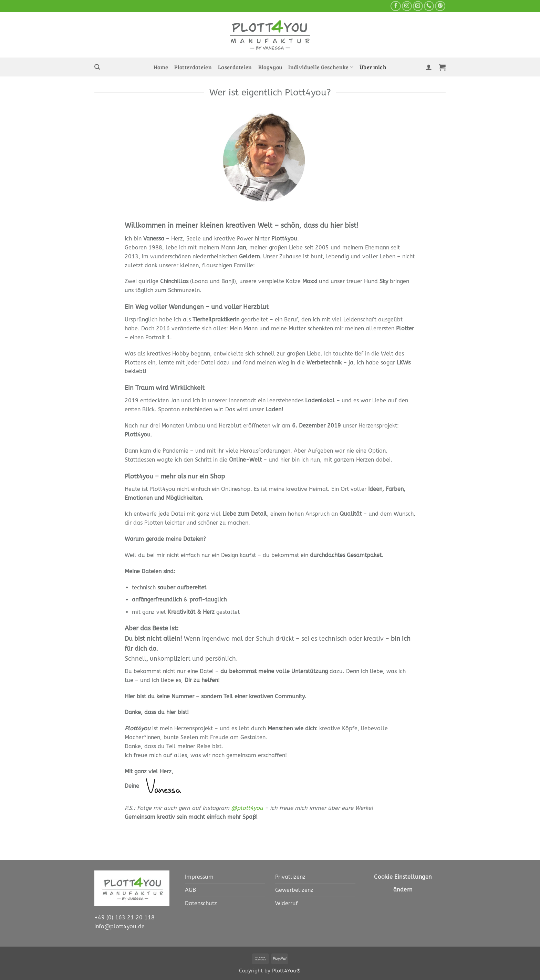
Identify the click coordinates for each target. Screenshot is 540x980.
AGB (190, 890)
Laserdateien (235, 67)
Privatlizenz (290, 877)
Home (161, 67)
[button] (97, 67)
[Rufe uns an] (429, 6)
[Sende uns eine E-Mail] (418, 6)
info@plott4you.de (120, 926)
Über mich (373, 67)
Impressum (199, 877)
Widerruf (287, 903)
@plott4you (247, 808)
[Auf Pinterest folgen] (440, 6)
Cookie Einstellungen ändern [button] (403, 884)
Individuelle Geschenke (321, 67)
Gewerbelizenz (294, 890)
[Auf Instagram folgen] (407, 6)
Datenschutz (201, 903)
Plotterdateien (193, 67)
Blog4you (270, 67)
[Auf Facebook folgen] (396, 6)
